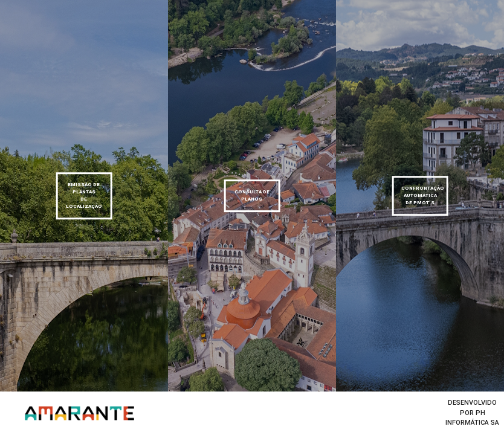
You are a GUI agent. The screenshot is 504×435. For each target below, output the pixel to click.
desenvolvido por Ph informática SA (472, 413)
